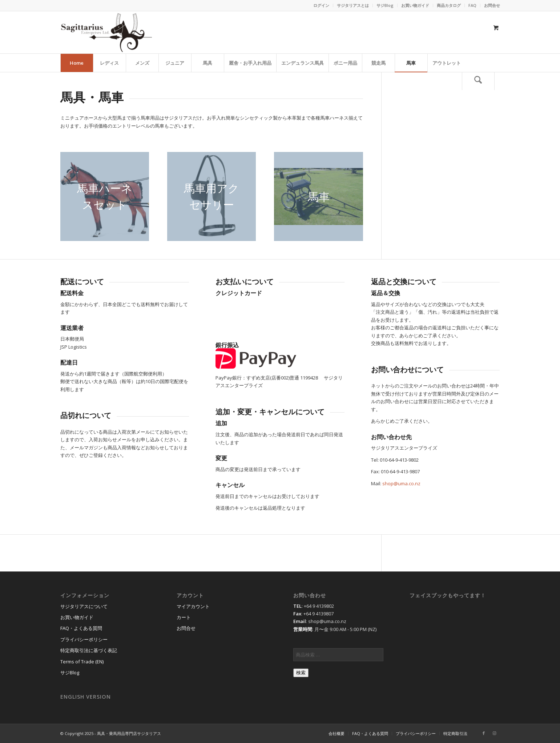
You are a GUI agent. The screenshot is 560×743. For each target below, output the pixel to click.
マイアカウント (193, 606)
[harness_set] (105, 196)
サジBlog (385, 5)
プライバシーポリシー (84, 639)
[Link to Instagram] (495, 733)
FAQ (472, 5)
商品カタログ (449, 5)
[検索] (478, 81)
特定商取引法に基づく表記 (89, 650)
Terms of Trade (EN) (82, 662)
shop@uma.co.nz (401, 483)
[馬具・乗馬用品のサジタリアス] (106, 32)
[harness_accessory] (211, 196)
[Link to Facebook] (484, 733)
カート (184, 617)
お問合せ (492, 5)
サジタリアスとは (353, 5)
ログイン (321, 5)
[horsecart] (318, 196)
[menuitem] (321, 5)
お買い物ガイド (415, 5)
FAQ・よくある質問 (81, 628)
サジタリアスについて (84, 606)
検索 (301, 673)
